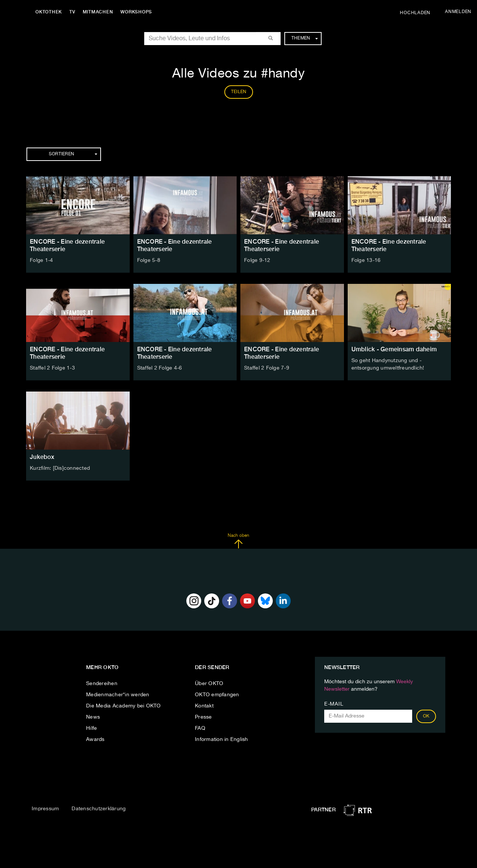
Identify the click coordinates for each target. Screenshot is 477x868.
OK (426, 716)
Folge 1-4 (41, 260)
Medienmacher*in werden (118, 695)
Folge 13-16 (366, 260)
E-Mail (334, 704)
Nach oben (238, 541)
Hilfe (91, 728)
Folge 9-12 (257, 260)
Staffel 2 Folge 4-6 (160, 368)
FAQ (200, 728)
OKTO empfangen (217, 695)
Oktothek (49, 12)
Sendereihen (102, 684)
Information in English (222, 739)
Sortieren (73, 154)
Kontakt (204, 706)
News (93, 717)
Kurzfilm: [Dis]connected (60, 468)
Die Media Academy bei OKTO (124, 706)
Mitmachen (98, 12)
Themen (305, 38)
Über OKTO (209, 684)
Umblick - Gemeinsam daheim (394, 349)
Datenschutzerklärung (99, 809)
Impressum (45, 809)
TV (72, 12)
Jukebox (42, 457)
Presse (203, 717)
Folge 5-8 (149, 260)
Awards (95, 739)
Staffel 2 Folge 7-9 (267, 368)
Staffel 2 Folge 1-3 (52, 368)
